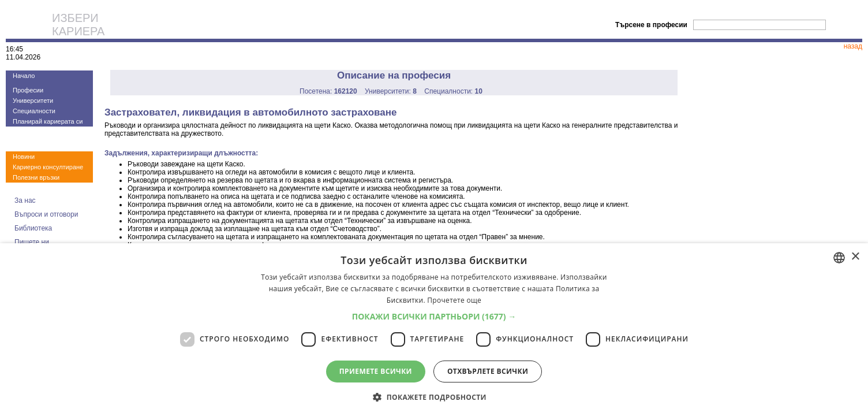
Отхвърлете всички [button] (488, 371)
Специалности (34, 111)
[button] (434, 316)
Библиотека (33, 228)
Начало (24, 76)
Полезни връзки (36, 177)
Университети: (391, 91)
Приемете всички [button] (376, 371)
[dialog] (434, 330)
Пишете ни (32, 242)
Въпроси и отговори (46, 214)
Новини (24, 157)
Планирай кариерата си (48, 121)
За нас (25, 200)
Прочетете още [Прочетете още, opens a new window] (454, 300)
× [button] (855, 257)
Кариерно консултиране (48, 167)
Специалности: (453, 91)
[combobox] (839, 258)
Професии (28, 90)
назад (853, 46)
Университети (33, 101)
